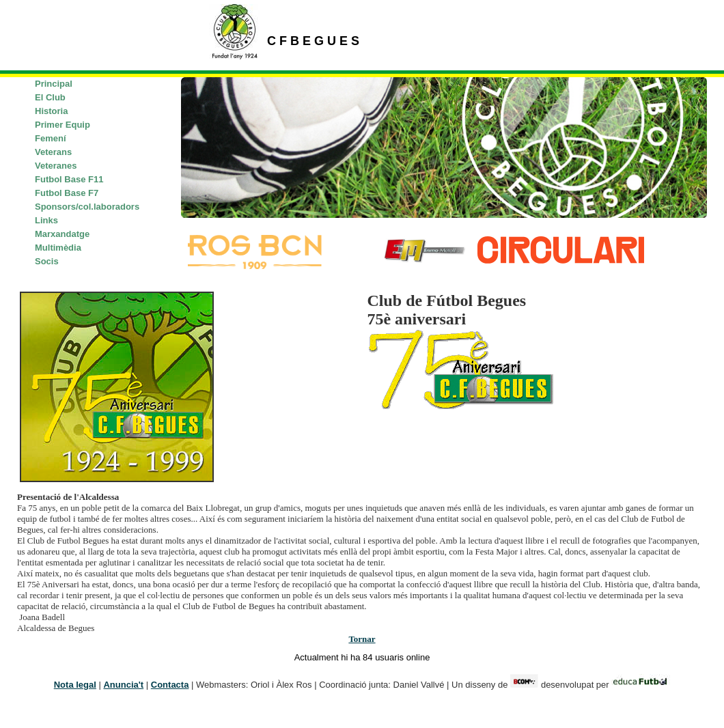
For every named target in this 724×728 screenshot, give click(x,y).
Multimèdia (58, 248)
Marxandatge (62, 234)
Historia (51, 111)
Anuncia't (123, 685)
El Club (50, 97)
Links (46, 220)
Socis (47, 261)
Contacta (170, 685)
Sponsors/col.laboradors (87, 207)
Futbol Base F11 (69, 179)
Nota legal (75, 685)
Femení (51, 138)
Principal (54, 84)
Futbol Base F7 (67, 193)
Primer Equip (62, 125)
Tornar (362, 639)
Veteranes (56, 166)
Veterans (53, 152)
